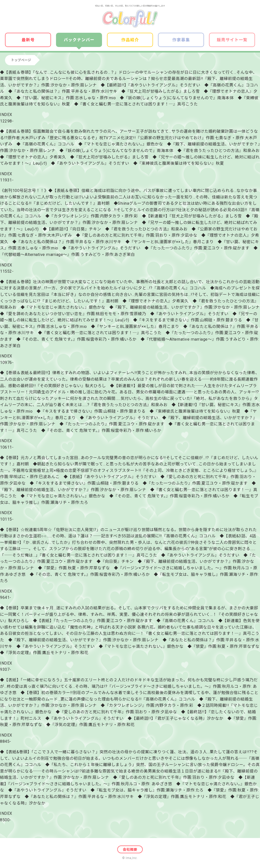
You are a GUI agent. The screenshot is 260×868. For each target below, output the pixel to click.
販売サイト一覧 (232, 40)
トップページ (21, 60)
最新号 (28, 40)
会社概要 (130, 850)
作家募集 (181, 40)
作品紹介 (130, 40)
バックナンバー (79, 40)
